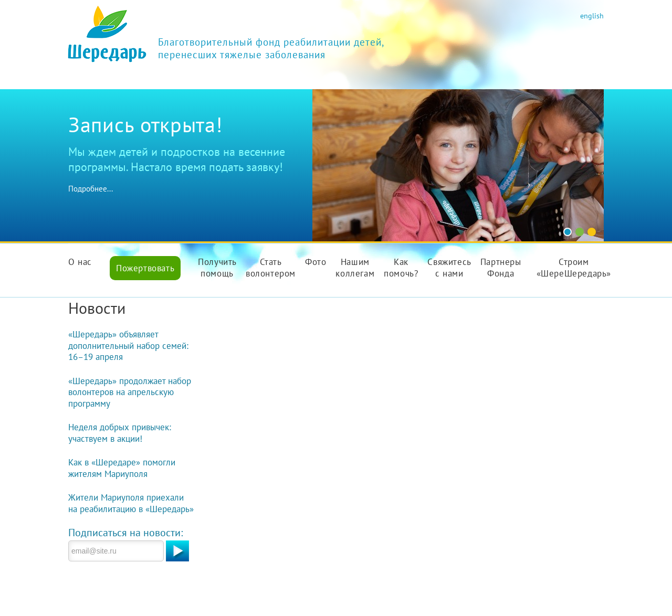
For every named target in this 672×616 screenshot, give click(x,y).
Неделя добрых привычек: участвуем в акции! (120, 433)
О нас (80, 262)
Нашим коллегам (355, 268)
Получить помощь (217, 268)
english (592, 15)
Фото (316, 262)
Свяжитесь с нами (449, 268)
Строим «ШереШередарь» (574, 268)
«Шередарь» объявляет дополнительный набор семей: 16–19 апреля (128, 346)
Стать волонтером (271, 268)
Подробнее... (91, 189)
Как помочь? (401, 268)
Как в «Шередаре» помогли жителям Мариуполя (122, 468)
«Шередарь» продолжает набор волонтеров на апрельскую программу (130, 392)
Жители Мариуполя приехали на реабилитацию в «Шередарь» (131, 503)
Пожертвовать (145, 268)
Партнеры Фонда (501, 268)
